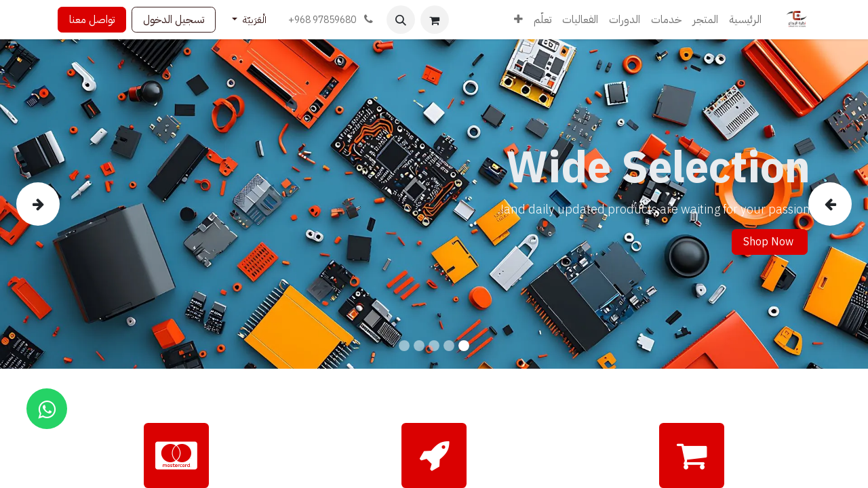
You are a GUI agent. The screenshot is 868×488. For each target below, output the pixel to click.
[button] (401, 20)
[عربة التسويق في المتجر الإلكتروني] (435, 20)
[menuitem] (745, 20)
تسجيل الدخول (174, 20)
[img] (817, 204)
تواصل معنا (92, 20)
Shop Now (770, 242)
